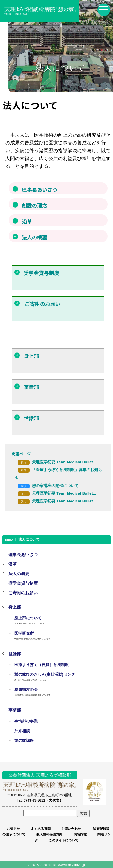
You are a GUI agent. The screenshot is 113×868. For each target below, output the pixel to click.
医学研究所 (24, 633)
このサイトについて (64, 840)
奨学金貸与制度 (23, 583)
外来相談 (22, 731)
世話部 (15, 654)
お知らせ (13, 829)
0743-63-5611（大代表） (43, 800)
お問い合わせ (71, 829)
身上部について (28, 618)
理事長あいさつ (23, 555)
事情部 (15, 710)
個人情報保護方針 (49, 834)
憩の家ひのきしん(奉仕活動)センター (47, 674)
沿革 (13, 564)
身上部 (15, 607)
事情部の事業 (26, 721)
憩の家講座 (24, 741)
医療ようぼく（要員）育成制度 (42, 665)
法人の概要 (19, 574)
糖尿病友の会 (26, 690)
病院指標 (80, 834)
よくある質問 (41, 829)
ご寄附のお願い (23, 593)
